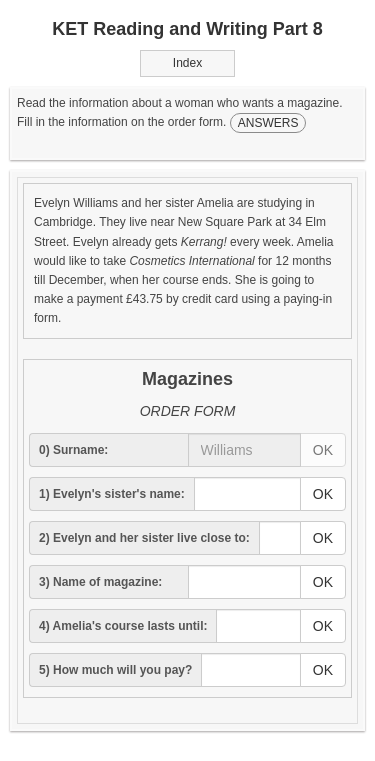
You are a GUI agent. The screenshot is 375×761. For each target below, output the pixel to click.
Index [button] (187, 63)
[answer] (244, 450)
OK (323, 450)
